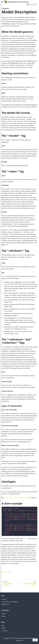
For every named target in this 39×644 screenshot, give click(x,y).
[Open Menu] (35, 640)
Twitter (3, 616)
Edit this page (7, 572)
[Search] (32, 5)
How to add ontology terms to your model (17, 498)
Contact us (4, 631)
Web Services (5, 604)
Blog (3, 626)
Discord (4, 614)
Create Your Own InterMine (9, 602)
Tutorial (4, 599)
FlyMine (25, 539)
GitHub (3, 628)
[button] (2, 2)
